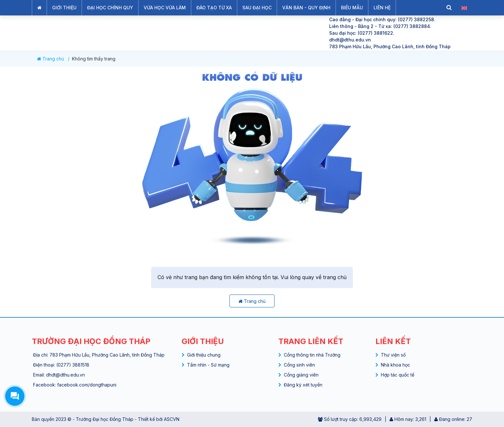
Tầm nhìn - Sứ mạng (208, 365)
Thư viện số (393, 355)
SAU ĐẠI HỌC (257, 8)
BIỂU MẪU (352, 8)
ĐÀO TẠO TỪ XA (214, 8)
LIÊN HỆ (382, 8)
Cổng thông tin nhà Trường (312, 355)
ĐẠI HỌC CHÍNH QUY (110, 8)
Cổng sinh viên (299, 365)
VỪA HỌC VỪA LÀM (165, 8)
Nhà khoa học (396, 365)
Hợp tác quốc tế (398, 375)
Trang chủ (50, 59)
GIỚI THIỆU (64, 8)
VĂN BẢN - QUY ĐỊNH (306, 8)
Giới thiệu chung (204, 355)
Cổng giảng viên (301, 375)
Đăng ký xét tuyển (303, 385)
